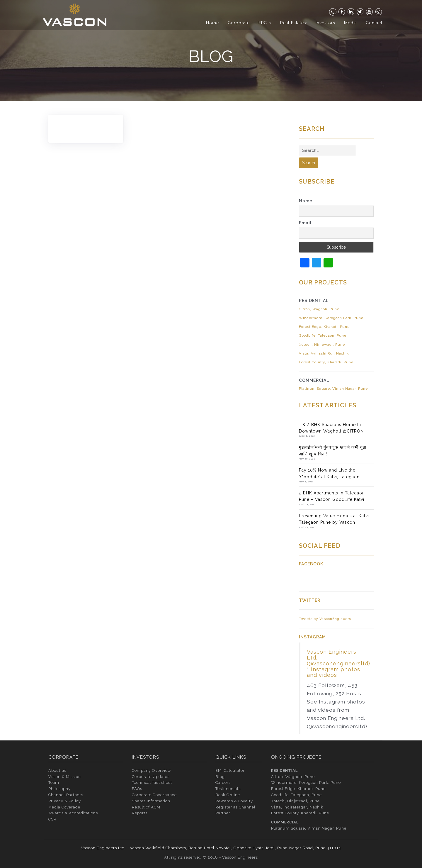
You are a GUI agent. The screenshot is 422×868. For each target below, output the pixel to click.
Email (305, 223)
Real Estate (293, 23)
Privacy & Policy (65, 801)
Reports (140, 813)
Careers (223, 783)
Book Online (228, 795)
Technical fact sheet (152, 783)
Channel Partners (66, 795)
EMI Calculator (230, 770)
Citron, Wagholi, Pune (319, 309)
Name (306, 201)
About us (57, 770)
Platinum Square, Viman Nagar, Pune (333, 389)
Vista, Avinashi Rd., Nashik (324, 353)
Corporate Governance (154, 795)
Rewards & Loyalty (234, 801)
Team (54, 783)
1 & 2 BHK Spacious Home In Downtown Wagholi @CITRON (331, 428)
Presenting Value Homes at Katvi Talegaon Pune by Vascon (334, 519)
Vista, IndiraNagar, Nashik (297, 807)
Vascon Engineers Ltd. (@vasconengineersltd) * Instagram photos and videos (338, 663)
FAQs (137, 789)
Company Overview (152, 770)
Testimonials (228, 789)
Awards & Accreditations (73, 813)
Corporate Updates (151, 777)
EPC (265, 23)
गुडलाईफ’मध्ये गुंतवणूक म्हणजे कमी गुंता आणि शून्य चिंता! (333, 450)
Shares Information (151, 801)
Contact (374, 23)
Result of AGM (146, 807)
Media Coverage (64, 807)
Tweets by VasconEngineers (325, 619)
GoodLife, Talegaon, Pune (323, 335)
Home (212, 23)
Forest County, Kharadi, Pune (326, 362)
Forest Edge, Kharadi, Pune (324, 327)
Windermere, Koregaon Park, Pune (331, 318)
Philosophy (59, 789)
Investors (325, 23)
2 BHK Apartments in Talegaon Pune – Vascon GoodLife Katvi (332, 496)
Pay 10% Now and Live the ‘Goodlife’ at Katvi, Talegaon (329, 473)
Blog (220, 777)
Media (350, 23)
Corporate (239, 23)
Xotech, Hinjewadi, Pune (322, 345)
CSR (52, 819)
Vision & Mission (65, 777)
